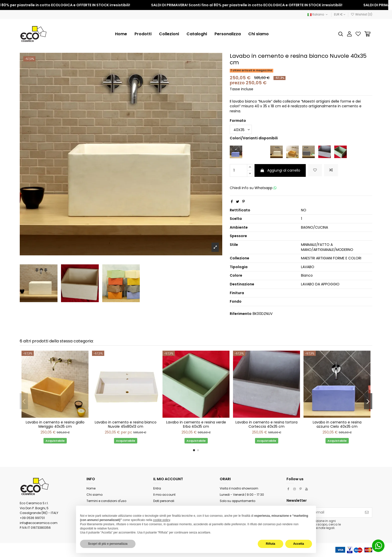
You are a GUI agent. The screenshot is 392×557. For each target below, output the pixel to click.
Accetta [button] (299, 544)
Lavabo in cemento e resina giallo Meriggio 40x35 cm (55, 424)
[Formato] (241, 129)
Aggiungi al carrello (280, 170)
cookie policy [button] (161, 520)
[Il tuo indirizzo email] (324, 512)
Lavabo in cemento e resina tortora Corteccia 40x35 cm (266, 424)
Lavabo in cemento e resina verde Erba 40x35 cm (196, 424)
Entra (157, 488)
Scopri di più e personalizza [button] (108, 544)
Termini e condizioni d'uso (106, 501)
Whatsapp (265, 188)
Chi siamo (94, 495)
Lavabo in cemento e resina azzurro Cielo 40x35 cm (337, 424)
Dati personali (164, 501)
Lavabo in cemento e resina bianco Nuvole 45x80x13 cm (126, 424)
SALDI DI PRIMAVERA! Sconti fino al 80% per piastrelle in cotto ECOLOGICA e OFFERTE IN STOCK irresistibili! (255, 5)
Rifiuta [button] (270, 544)
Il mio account (164, 495)
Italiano (318, 14)
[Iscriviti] (367, 512)
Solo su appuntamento (237, 501)
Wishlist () (361, 14)
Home (91, 488)
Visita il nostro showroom (239, 488)
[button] (169, 34)
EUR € (340, 14)
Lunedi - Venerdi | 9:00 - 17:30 (242, 495)
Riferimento (241, 314)
